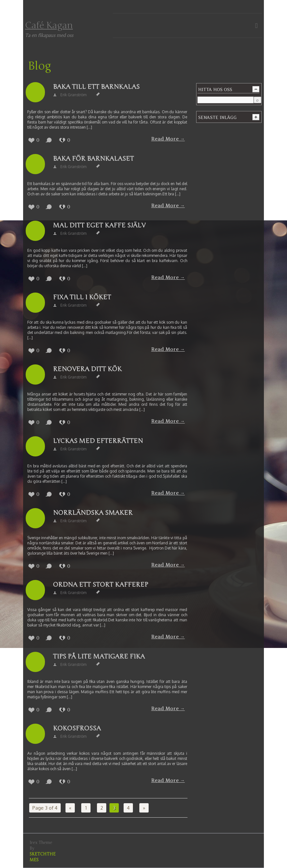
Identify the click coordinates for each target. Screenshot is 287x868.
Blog (39, 66)
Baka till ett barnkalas (96, 87)
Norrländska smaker (93, 513)
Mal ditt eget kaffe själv (99, 225)
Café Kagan (49, 25)
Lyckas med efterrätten (98, 441)
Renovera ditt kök (87, 369)
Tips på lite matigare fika (99, 656)
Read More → (168, 139)
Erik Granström (73, 95)
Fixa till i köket (82, 297)
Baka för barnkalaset (93, 159)
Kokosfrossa (77, 728)
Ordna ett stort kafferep (100, 585)
